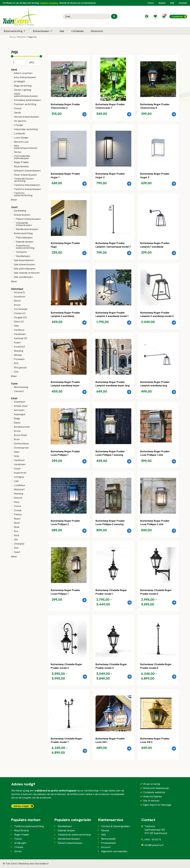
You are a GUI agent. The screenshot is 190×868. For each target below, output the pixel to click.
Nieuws (162, 3)
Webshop (21, 37)
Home (12, 37)
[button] (15, 31)
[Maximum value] (35, 62)
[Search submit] (114, 16)
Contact (183, 3)
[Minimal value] (26, 56)
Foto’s (151, 3)
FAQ (172, 3)
